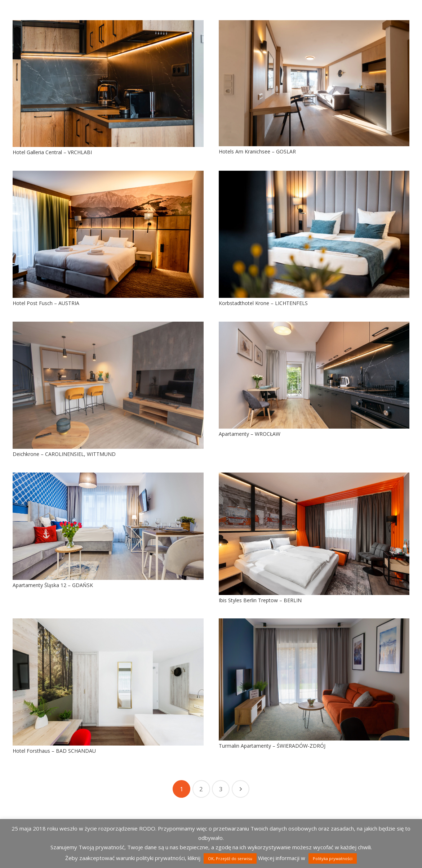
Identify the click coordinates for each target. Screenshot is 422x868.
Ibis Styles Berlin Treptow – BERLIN (260, 600)
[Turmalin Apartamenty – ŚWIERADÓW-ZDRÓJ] (314, 679)
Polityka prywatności (333, 858)
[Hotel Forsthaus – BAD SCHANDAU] (108, 682)
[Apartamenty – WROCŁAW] (314, 375)
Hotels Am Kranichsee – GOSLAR (257, 151)
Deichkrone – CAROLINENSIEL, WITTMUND (64, 454)
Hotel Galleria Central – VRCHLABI (52, 152)
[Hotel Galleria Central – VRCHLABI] (108, 84)
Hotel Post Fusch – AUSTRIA (46, 303)
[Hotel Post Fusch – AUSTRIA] (108, 234)
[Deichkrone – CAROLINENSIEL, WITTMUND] (108, 385)
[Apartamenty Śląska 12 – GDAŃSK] (108, 526)
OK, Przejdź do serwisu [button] (230, 858)
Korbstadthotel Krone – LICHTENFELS (263, 303)
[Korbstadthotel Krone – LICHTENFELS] (314, 234)
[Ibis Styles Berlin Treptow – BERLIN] (314, 534)
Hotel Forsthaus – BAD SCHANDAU (54, 751)
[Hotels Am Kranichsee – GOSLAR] (314, 83)
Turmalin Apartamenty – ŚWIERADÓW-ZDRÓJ (272, 746)
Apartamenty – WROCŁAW (250, 434)
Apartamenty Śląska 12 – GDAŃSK (53, 585)
